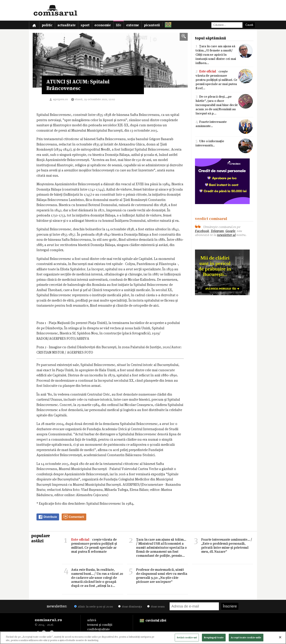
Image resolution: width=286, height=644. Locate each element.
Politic (47, 25)
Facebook (202, 231)
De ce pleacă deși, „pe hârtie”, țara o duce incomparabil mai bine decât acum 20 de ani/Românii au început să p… (224, 105)
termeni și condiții (100, 625)
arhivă (92, 620)
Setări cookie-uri (187, 637)
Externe (133, 25)
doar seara (156, 606)
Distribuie (48, 517)
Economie (103, 25)
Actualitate (67, 25)
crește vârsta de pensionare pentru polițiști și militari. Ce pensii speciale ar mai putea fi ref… (224, 79)
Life (119, 25)
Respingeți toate (214, 637)
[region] (143, 638)
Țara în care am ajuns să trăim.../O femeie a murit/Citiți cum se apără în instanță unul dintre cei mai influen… (224, 54)
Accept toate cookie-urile (246, 637)
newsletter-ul (226, 235)
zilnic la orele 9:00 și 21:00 (94, 606)
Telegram (217, 231)
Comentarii (74, 517)
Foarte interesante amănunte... (224, 124)
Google (230, 231)
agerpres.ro (60, 99)
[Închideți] (280, 637)
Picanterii (152, 25)
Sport (85, 25)
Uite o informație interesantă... (224, 143)
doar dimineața (130, 606)
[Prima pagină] (34, 25)
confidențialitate (98, 629)
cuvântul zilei (153, 620)
